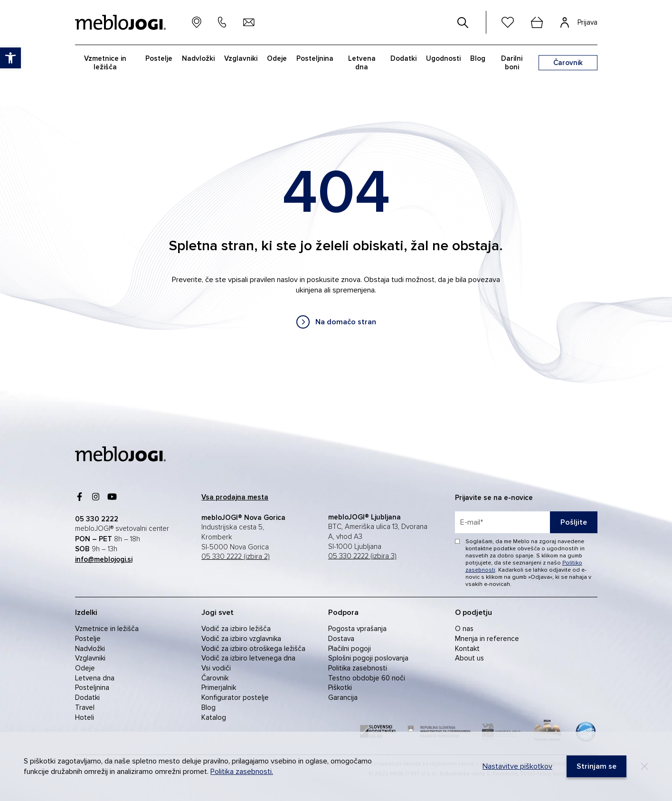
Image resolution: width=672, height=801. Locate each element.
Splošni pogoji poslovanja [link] (368, 658)
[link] (336, 322)
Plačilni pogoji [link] (350, 649)
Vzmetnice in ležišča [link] (107, 629)
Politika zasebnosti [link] (358, 668)
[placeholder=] (526, 522)
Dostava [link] (341, 639)
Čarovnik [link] (215, 678)
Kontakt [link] (467, 649)
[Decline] (644, 766)
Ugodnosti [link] (443, 58)
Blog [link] (208, 707)
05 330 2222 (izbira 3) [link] (362, 556)
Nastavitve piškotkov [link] (517, 766)
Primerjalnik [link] (219, 688)
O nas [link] (464, 629)
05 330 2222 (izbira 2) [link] (236, 557)
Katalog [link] (214, 717)
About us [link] (469, 658)
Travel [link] (85, 707)
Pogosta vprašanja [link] (357, 629)
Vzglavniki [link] (90, 658)
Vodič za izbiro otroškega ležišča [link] (253, 649)
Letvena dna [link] (95, 678)
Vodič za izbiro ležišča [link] (236, 629)
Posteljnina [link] (92, 688)
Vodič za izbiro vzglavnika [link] (241, 639)
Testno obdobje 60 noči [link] (367, 678)
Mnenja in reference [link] (487, 639)
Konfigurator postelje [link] (235, 697)
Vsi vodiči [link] (216, 668)
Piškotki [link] (340, 688)
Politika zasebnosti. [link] (242, 772)
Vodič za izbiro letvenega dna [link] (248, 658)
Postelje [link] (88, 639)
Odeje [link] (85, 668)
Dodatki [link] (87, 697)
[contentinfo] (336, 248)
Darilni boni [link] (512, 63)
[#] (463, 22)
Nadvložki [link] (90, 649)
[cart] (537, 22)
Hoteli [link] (85, 717)
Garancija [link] (343, 697)
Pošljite (574, 522)
